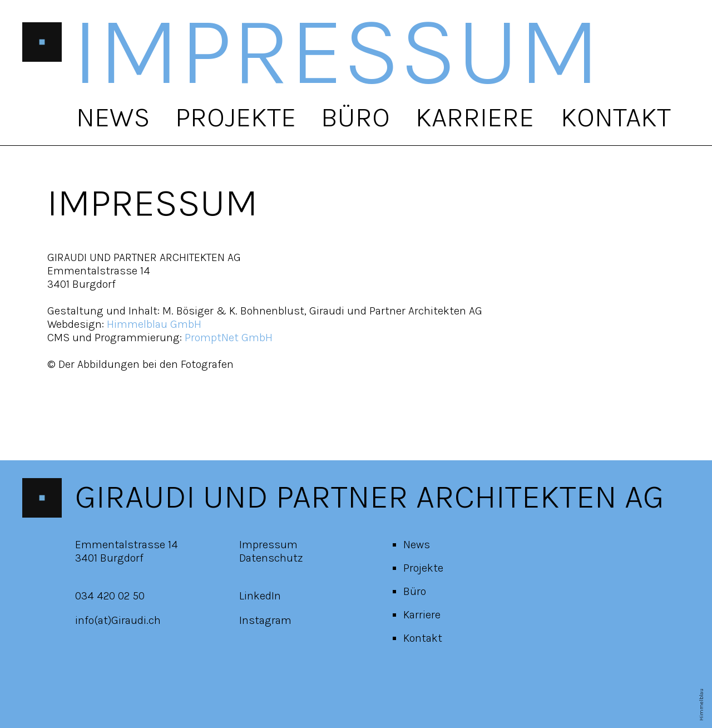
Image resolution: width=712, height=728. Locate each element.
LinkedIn (260, 596)
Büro (355, 117)
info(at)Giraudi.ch (118, 620)
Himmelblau (701, 705)
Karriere (475, 117)
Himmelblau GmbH (154, 324)
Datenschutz (271, 558)
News (113, 117)
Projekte (236, 117)
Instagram (265, 620)
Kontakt (616, 117)
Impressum (268, 545)
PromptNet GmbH (229, 338)
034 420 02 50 (110, 596)
